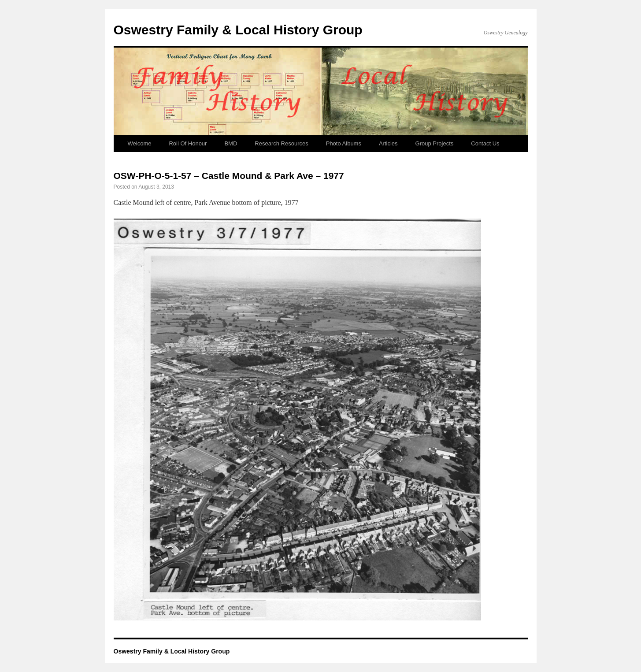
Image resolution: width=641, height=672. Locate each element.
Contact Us (485, 143)
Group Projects (435, 143)
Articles (388, 143)
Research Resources (281, 143)
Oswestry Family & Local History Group (238, 30)
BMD (231, 143)
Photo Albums (344, 143)
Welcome (140, 143)
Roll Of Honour (188, 143)
